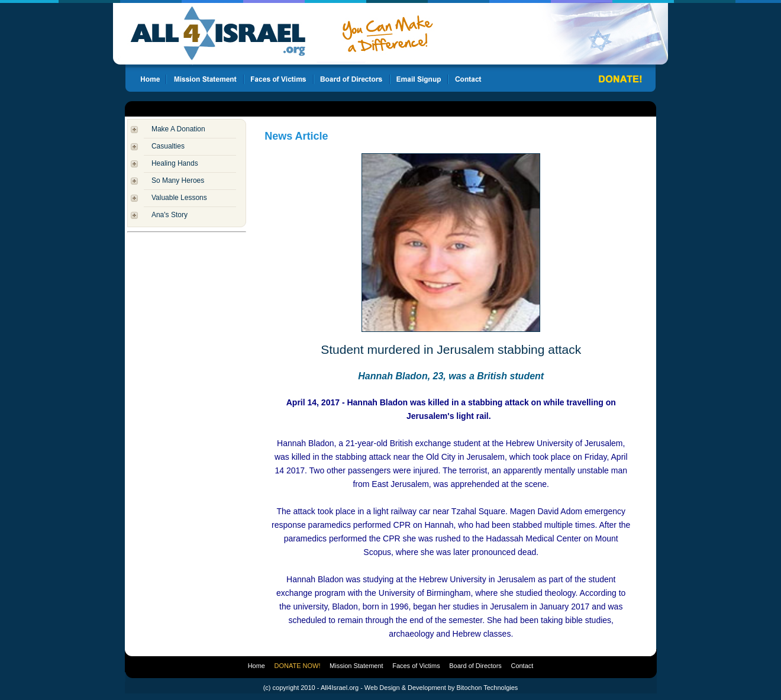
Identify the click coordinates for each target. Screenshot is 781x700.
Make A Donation (178, 129)
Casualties (168, 146)
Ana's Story (170, 215)
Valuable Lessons (179, 198)
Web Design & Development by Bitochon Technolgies (441, 688)
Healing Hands (175, 163)
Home (256, 666)
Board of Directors (475, 666)
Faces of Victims (416, 666)
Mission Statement (356, 666)
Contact (522, 666)
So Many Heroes (178, 180)
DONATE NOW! (298, 666)
